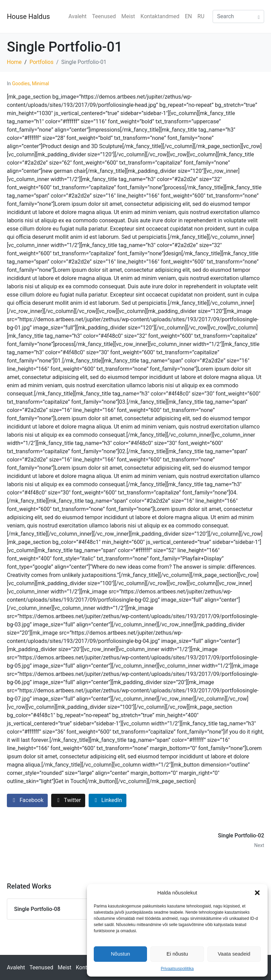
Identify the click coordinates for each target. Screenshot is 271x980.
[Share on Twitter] (68, 800)
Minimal (41, 83)
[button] (257, 893)
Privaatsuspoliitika (177, 969)
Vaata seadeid (234, 954)
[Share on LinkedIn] (108, 800)
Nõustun (121, 954)
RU (201, 16)
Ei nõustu (177, 954)
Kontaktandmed (160, 16)
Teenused (104, 16)
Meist (128, 16)
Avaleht (77, 16)
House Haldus (28, 16)
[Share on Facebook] (27, 800)
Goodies (21, 83)
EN (188, 16)
